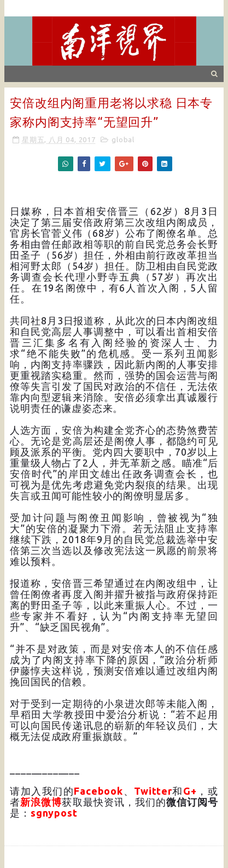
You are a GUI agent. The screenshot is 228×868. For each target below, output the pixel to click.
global (123, 139)
